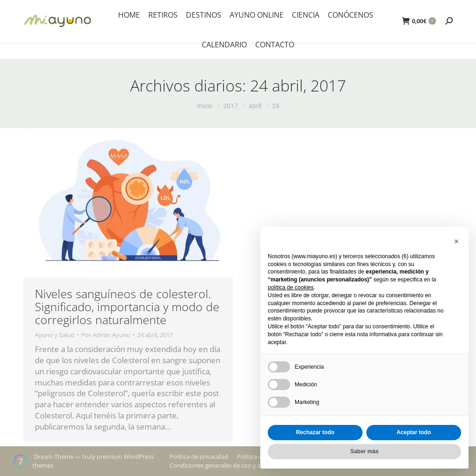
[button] (456, 241)
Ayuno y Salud (55, 335)
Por (106, 335)
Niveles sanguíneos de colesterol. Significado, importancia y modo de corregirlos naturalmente (127, 306)
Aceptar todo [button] (414, 432)
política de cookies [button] (291, 287)
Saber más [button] (365, 451)
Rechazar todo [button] (315, 432)
